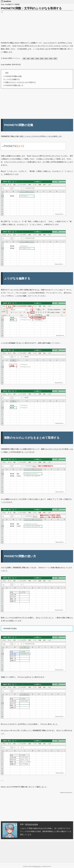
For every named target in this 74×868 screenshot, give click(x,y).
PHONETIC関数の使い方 (14, 85)
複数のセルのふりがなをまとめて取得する (21, 82)
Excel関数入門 (9, 4)
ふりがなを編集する (13, 79)
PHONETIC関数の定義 (13, 76)
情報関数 (17, 4)
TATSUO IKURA (32, 824)
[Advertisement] (37, 26)
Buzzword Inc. (37, 866)
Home (3, 4)
